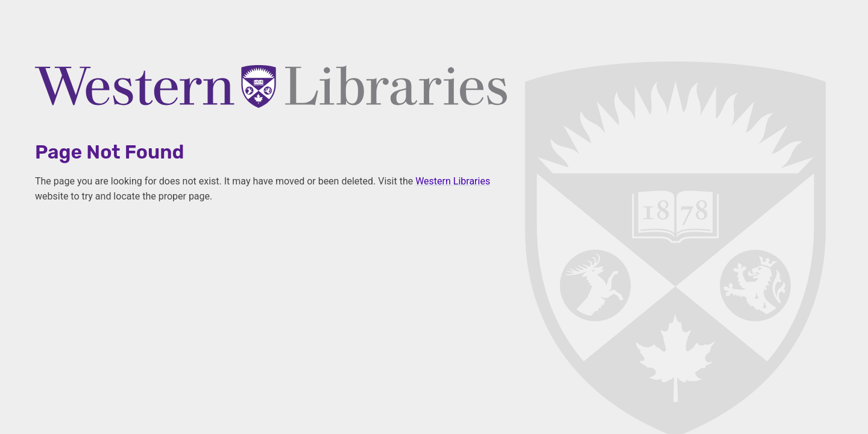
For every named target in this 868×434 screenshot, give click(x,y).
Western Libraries (453, 181)
